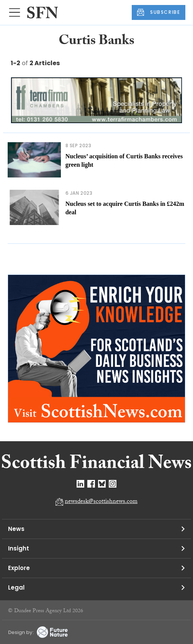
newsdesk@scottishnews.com (101, 502)
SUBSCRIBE (159, 12)
